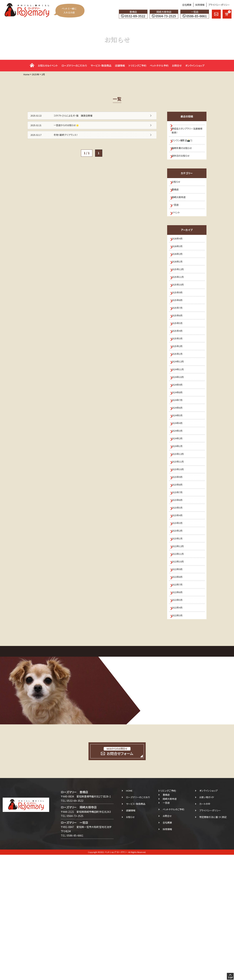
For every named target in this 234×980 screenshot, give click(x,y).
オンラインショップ (195, 65)
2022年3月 (179, 739)
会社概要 (187, 5)
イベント (178, 232)
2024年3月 (179, 505)
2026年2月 (179, 280)
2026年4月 (179, 260)
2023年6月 (179, 593)
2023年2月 (179, 632)
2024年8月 (179, 456)
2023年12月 (180, 534)
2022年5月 (179, 720)
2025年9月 (179, 329)
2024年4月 (179, 495)
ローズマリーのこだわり (74, 65)
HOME (129, 916)
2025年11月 (180, 309)
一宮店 (177, 223)
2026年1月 (179, 290)
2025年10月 (180, 319)
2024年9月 (179, 446)
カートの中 (205, 929)
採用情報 (200, 5)
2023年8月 (179, 573)
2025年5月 (179, 368)
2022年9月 (179, 681)
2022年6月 (179, 710)
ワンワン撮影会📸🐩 (184, 145)
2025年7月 (179, 348)
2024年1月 (179, 524)
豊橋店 (177, 203)
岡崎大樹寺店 (181, 213)
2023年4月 (179, 612)
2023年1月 (179, 642)
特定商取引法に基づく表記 (213, 942)
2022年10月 (180, 671)
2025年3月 (179, 387)
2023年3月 (179, 622)
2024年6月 (179, 475)
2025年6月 (179, 358)
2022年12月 (180, 651)
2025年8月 (179, 339)
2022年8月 (179, 691)
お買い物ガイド (207, 922)
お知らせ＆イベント (48, 65)
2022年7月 (179, 700)
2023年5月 (179, 603)
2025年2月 (179, 397)
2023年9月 (179, 564)
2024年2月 (179, 515)
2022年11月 (180, 661)
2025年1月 (179, 407)
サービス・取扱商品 (101, 65)
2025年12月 (180, 299)
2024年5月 (179, 485)
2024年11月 (180, 427)
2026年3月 (179, 270)
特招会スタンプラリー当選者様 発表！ (187, 133)
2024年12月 (180, 417)
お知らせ (178, 193)
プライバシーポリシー (219, 5)
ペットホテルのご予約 (173, 935)
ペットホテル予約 (159, 65)
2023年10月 (180, 554)
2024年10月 (180, 436)
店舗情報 (120, 65)
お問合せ (177, 65)
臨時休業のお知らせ (184, 155)
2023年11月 (180, 544)
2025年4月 (179, 378)
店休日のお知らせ (183, 165)
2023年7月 (179, 583)
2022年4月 (179, 730)
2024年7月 (179, 466)
